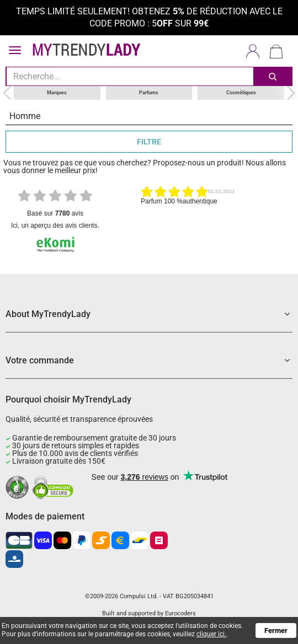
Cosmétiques (241, 93)
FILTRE (149, 142)
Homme (25, 116)
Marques (57, 93)
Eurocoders (180, 613)
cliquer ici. (211, 634)
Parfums (149, 93)
